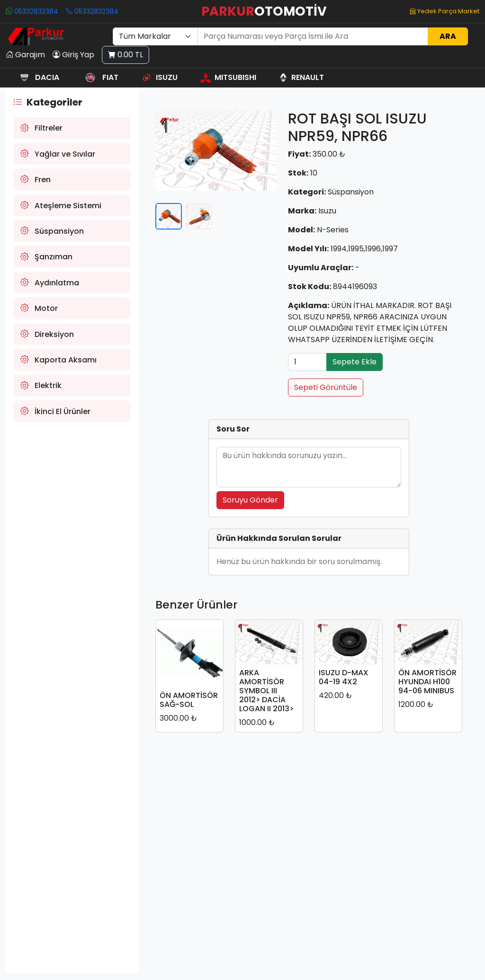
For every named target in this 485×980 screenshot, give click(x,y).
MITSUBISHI (228, 77)
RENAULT (301, 77)
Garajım (25, 55)
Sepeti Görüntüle (326, 387)
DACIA (38, 77)
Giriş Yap (73, 55)
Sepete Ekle (355, 362)
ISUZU (159, 77)
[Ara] (313, 36)
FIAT (100, 77)
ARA (448, 36)
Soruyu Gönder (250, 500)
